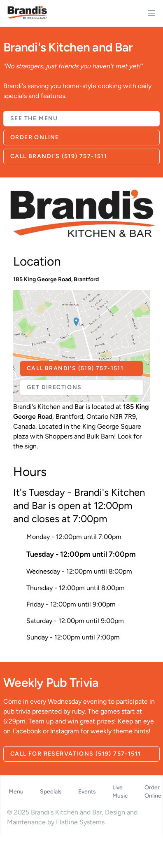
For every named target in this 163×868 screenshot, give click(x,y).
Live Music (120, 792)
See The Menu (34, 118)
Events (87, 792)
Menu (16, 792)
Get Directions (54, 387)
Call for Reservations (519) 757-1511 (76, 754)
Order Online (35, 137)
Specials (51, 792)
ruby (78, 711)
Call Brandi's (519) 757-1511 (59, 156)
